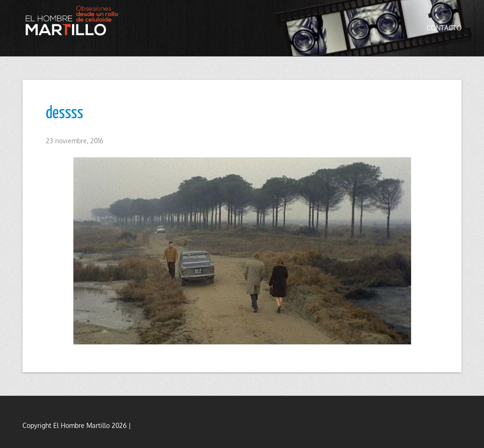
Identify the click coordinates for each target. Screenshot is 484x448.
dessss (64, 113)
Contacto (444, 28)
